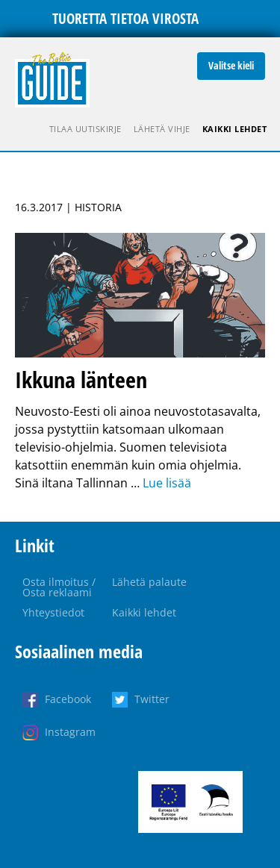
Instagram (70, 732)
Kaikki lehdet (235, 129)
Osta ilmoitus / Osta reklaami (59, 587)
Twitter (152, 699)
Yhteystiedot (53, 612)
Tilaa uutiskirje (85, 129)
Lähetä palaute (149, 582)
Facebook (68, 699)
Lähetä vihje (162, 129)
